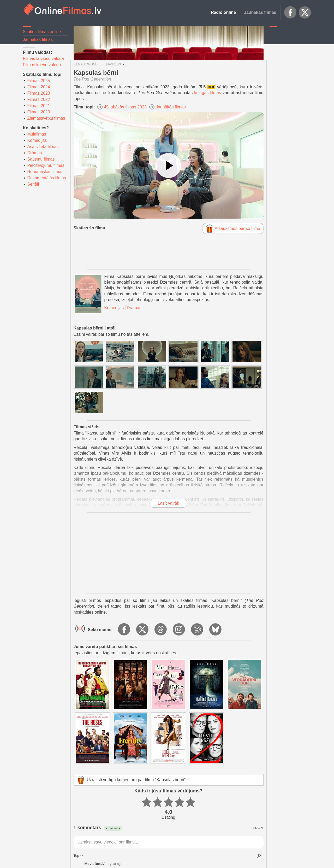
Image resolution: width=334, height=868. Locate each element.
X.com (305, 13)
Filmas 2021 (39, 106)
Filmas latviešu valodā (43, 59)
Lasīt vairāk (169, 503)
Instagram (179, 630)
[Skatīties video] (169, 166)
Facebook (290, 13)
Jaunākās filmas (260, 12)
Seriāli (33, 184)
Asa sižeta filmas (43, 147)
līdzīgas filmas (208, 93)
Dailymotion (198, 630)
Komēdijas (37, 140)
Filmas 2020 (39, 112)
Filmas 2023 (39, 93)
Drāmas (35, 153)
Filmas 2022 (39, 99)
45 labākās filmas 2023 (125, 107)
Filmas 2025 (39, 81)
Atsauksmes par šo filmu (237, 228)
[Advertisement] (290, 108)
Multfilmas (37, 134)
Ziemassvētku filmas (46, 118)
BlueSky (216, 630)
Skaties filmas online (42, 32)
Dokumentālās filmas (47, 178)
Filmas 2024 (39, 87)
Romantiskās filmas (46, 172)
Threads (161, 630)
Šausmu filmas (41, 159)
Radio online (223, 12)
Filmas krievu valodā (42, 65)
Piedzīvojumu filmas (46, 165)
